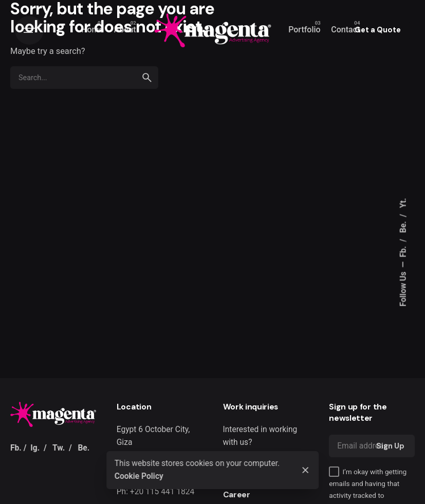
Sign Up (390, 446)
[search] (147, 78)
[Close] (306, 470)
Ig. (35, 448)
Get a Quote (378, 30)
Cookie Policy (139, 476)
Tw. (59, 448)
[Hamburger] (29, 30)
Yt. (403, 203)
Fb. (403, 251)
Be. (403, 226)
